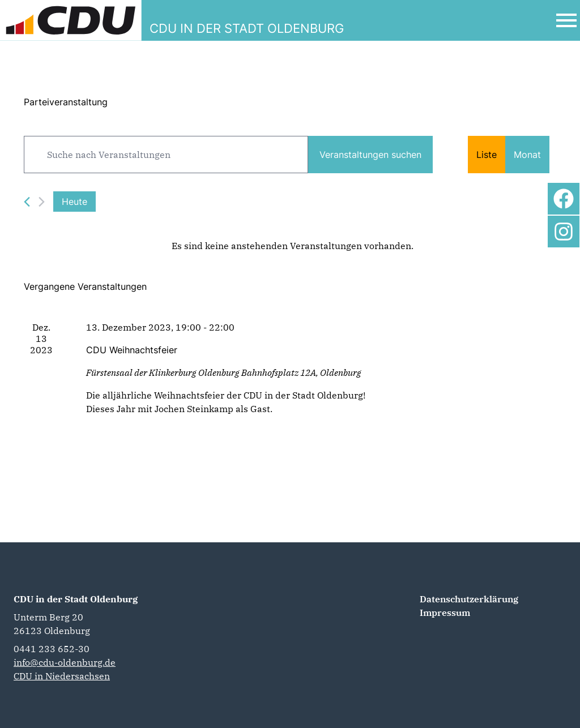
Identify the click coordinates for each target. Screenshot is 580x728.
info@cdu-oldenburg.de (65, 662)
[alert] (292, 246)
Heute (74, 202)
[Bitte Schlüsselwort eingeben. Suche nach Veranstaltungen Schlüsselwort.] (166, 155)
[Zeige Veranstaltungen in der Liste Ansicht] (487, 155)
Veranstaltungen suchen (370, 155)
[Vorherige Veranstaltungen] (27, 202)
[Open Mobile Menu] (566, 20)
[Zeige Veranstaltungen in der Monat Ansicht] (527, 155)
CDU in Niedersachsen (62, 676)
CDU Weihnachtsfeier (132, 350)
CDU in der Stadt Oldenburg (76, 599)
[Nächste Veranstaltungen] (42, 202)
